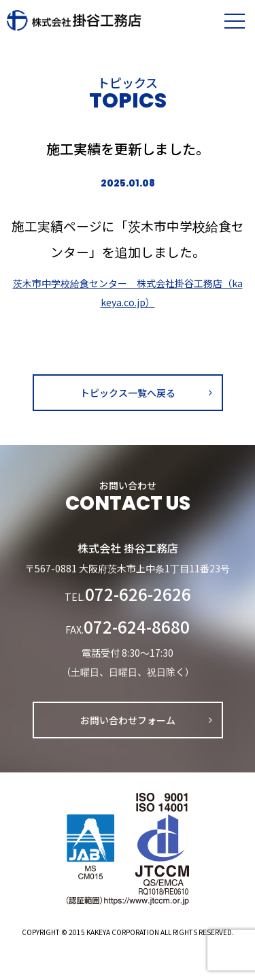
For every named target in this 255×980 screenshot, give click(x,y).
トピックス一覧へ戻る (128, 393)
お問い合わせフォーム (128, 720)
